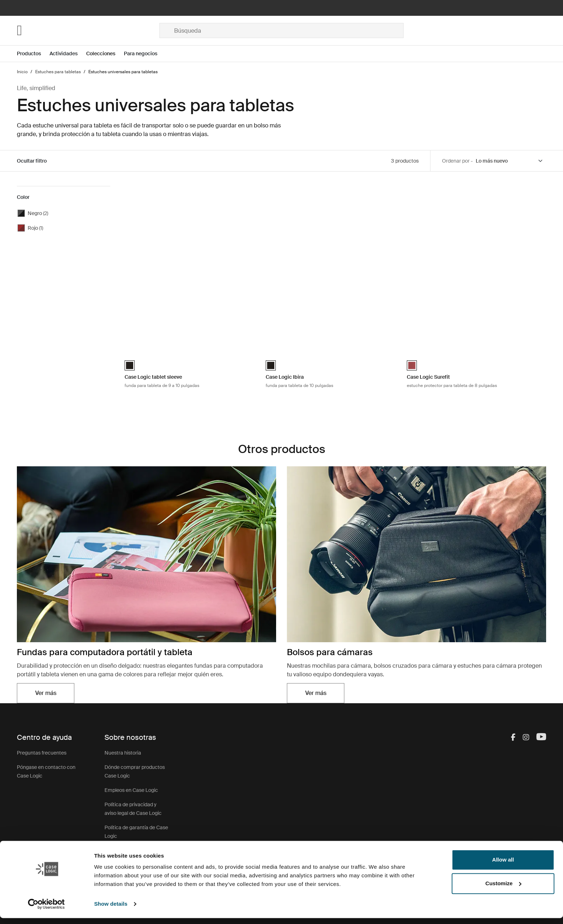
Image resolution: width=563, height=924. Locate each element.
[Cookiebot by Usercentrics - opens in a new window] (46, 910)
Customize (503, 889)
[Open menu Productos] (33, 54)
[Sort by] (510, 161)
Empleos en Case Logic (131, 790)
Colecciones (101, 53)
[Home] (88, 31)
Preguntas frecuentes (42, 753)
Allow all (503, 866)
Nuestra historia (123, 753)
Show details (111, 910)
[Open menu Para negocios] (145, 54)
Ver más (46, 693)
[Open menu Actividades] (68, 54)
